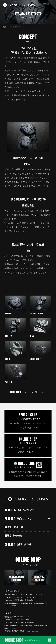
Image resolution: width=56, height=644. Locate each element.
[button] (52, 4)
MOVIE (14, 527)
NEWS (13, 536)
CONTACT (18, 544)
